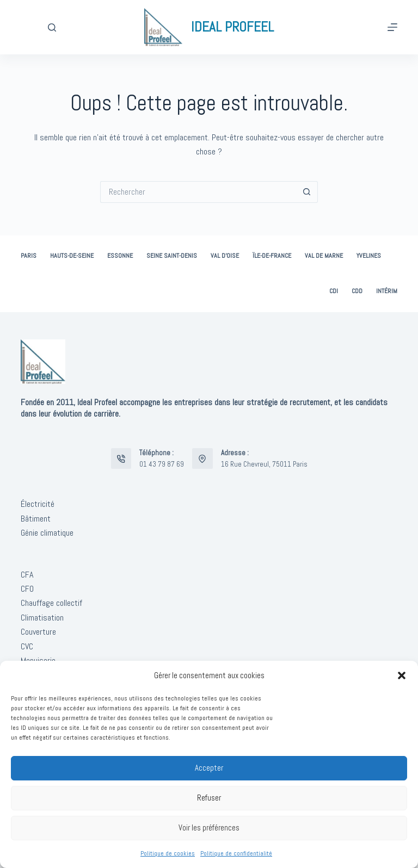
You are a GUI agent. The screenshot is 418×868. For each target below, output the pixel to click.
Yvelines (369, 256)
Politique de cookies (168, 853)
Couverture (38, 632)
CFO (27, 589)
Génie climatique (47, 533)
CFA (27, 575)
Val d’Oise (225, 256)
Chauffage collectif (51, 603)
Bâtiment (36, 519)
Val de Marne (324, 256)
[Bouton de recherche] (307, 192)
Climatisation (42, 618)
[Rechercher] (52, 27)
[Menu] (392, 27)
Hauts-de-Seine (72, 256)
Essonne (120, 256)
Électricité (38, 504)
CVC (27, 646)
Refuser (209, 798)
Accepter (209, 768)
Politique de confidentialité (236, 853)
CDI (334, 291)
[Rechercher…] (198, 192)
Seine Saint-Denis (172, 256)
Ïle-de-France (272, 256)
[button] (402, 675)
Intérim (387, 291)
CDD (357, 291)
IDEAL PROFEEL (232, 27)
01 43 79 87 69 (162, 464)
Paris (29, 256)
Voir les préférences (209, 827)
